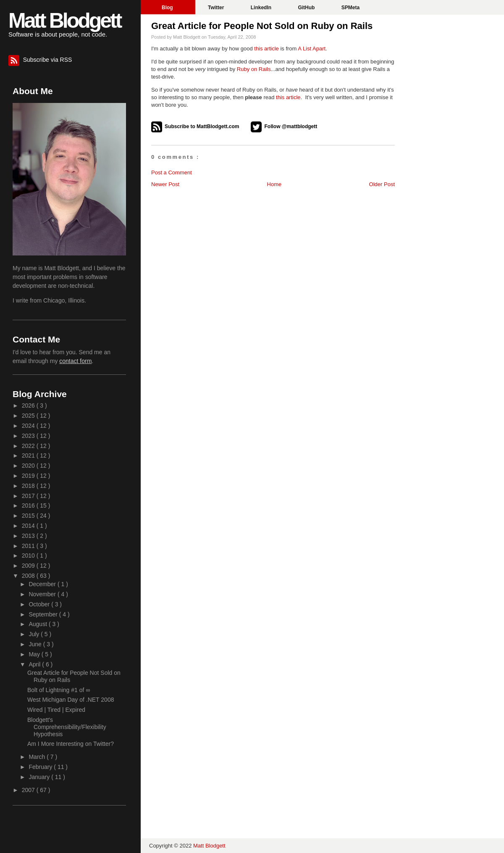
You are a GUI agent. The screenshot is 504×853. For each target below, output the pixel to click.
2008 (29, 576)
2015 (29, 516)
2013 (29, 536)
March (38, 757)
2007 (29, 790)
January (40, 777)
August (38, 624)
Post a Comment (172, 172)
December (43, 584)
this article (266, 49)
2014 (29, 526)
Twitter (217, 8)
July (35, 634)
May (35, 654)
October (40, 604)
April (35, 664)
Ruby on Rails (254, 69)
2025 (29, 416)
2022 (29, 446)
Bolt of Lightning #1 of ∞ (59, 690)
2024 (29, 426)
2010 (29, 556)
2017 (29, 496)
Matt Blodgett (64, 21)
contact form (75, 361)
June (36, 644)
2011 (29, 546)
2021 (29, 455)
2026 (29, 405)
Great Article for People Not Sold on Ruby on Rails (262, 26)
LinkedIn (262, 8)
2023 (29, 436)
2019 (29, 476)
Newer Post (165, 184)
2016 (29, 505)
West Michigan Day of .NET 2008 (71, 700)
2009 (29, 566)
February (41, 767)
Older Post (382, 184)
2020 (29, 466)
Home (274, 184)
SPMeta (350, 8)
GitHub (307, 8)
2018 (29, 486)
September (44, 614)
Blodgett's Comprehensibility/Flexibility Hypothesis (67, 727)
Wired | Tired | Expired (56, 710)
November (43, 594)
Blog (168, 8)
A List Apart (312, 49)
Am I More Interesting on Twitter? (71, 744)
